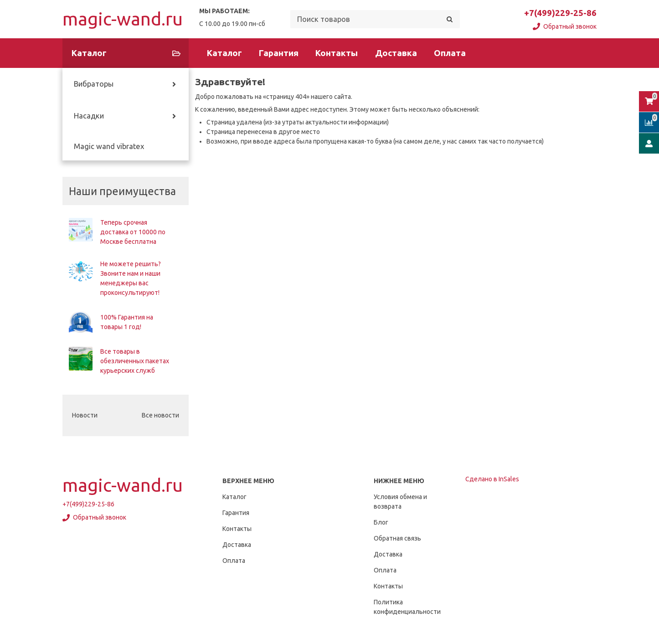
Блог (381, 522)
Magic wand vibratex (109, 146)
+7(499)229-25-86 (560, 13)
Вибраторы (94, 84)
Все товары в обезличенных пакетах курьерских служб (135, 361)
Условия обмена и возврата (400, 502)
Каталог (224, 53)
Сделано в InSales (492, 479)
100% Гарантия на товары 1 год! (127, 322)
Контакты (337, 53)
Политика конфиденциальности (407, 607)
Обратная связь (397, 538)
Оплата (450, 53)
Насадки (89, 116)
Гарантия (279, 53)
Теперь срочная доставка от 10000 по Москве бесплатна (133, 232)
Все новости (160, 415)
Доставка (396, 53)
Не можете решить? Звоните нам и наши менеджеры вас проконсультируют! (131, 278)
